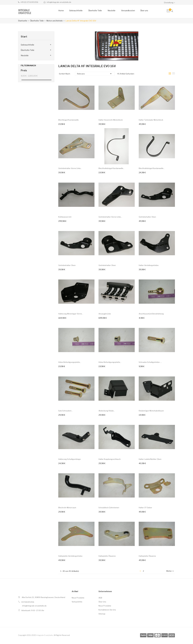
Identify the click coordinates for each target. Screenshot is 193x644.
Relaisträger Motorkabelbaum (151, 411)
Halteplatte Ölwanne (107, 556)
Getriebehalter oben (147, 217)
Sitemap (102, 614)
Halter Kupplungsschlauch (110, 459)
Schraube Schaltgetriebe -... (150, 362)
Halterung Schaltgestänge (69, 459)
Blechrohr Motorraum (67, 508)
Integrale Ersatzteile (45, 635)
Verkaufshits (77, 602)
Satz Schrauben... (65, 411)
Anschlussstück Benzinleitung (151, 314)
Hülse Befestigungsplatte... (70, 362)
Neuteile (25, 55)
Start (24, 37)
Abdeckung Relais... (107, 411)
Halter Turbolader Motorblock (151, 120)
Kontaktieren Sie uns (107, 610)
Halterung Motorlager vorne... (71, 314)
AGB (100, 598)
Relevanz (95, 74)
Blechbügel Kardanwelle (68, 120)
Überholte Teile (28, 50)
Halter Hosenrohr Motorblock (111, 120)
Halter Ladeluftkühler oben (150, 459)
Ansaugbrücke (105, 314)
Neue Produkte (78, 598)
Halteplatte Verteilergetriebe (70, 556)
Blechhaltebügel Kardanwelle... (111, 168)
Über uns (102, 602)
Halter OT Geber (145, 508)
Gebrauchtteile (27, 45)
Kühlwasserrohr (65, 217)
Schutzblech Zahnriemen (109, 508)
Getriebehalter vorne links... (70, 168)
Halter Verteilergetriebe (149, 265)
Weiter (170, 571)
